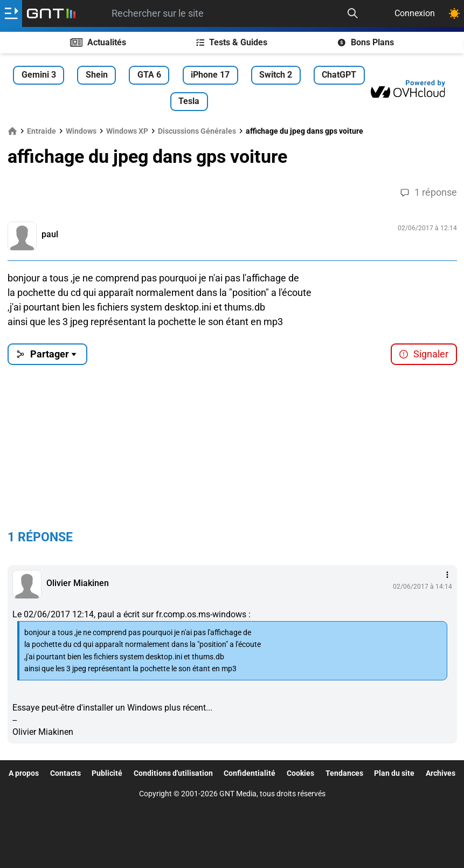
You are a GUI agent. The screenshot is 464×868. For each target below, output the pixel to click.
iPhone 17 (210, 75)
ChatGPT (339, 75)
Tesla (189, 101)
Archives (441, 773)
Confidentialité (250, 773)
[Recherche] (352, 13)
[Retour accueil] (51, 13)
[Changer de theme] (454, 13)
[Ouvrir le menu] (11, 13)
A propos (24, 773)
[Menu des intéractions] (447, 575)
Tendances (344, 773)
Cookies (300, 773)
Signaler (424, 354)
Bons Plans (366, 42)
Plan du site (394, 773)
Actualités (98, 42)
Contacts (65, 773)
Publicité (107, 773)
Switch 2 (276, 75)
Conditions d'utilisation (173, 773)
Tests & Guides (232, 42)
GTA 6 (149, 75)
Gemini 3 (39, 75)
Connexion (415, 13)
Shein (97, 75)
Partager (47, 354)
